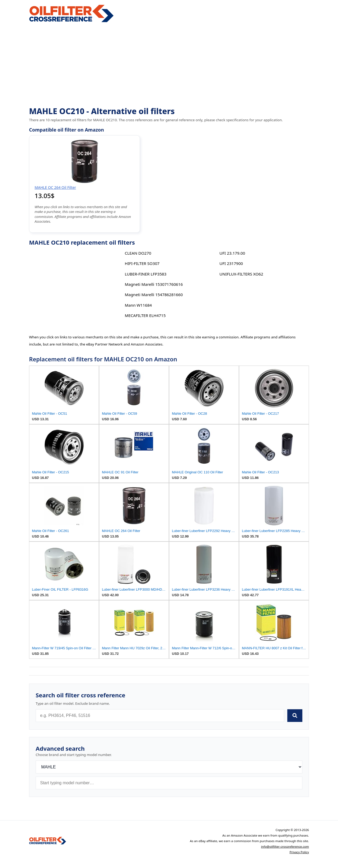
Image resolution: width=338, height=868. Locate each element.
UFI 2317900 (231, 263)
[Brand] (169, 767)
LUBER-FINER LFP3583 (145, 274)
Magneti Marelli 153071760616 (154, 284)
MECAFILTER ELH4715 (145, 315)
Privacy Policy (299, 852)
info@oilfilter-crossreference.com (285, 846)
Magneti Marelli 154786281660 (154, 295)
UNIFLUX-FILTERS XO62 (241, 274)
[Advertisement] (169, 65)
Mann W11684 (138, 305)
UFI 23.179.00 (232, 253)
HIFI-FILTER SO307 (142, 263)
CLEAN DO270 (138, 253)
